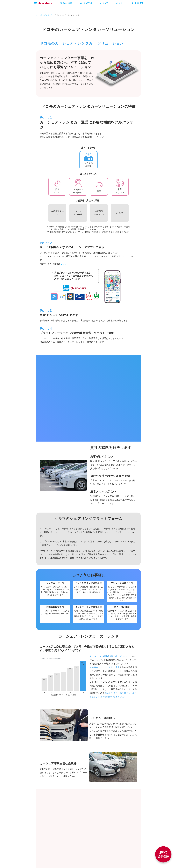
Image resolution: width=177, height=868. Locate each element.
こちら (63, 264)
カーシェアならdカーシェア (44, 15)
